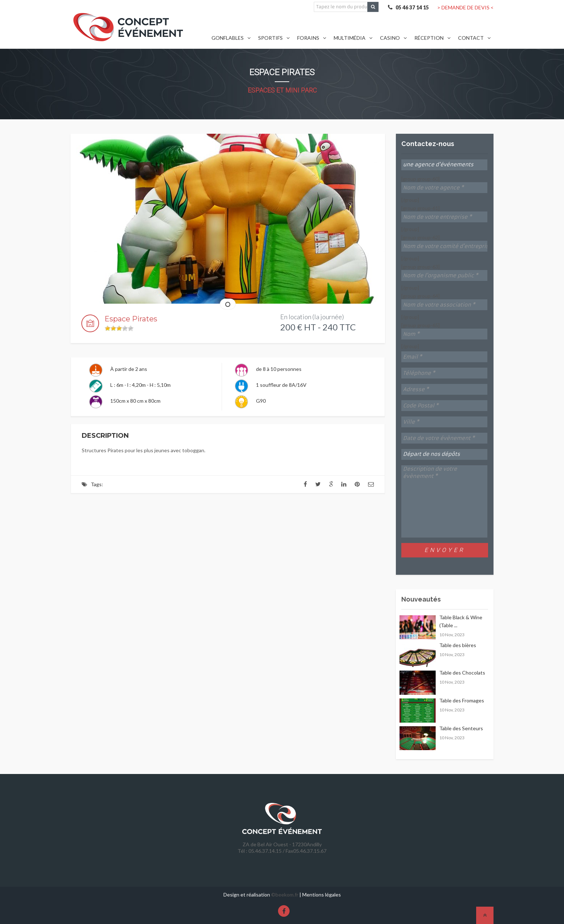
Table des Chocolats (462, 673)
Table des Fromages (462, 700)
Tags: (97, 484)
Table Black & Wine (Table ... (461, 621)
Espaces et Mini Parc (282, 90)
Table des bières (458, 645)
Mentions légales (322, 895)
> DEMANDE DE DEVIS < (465, 7)
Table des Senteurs (461, 728)
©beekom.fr (285, 895)
